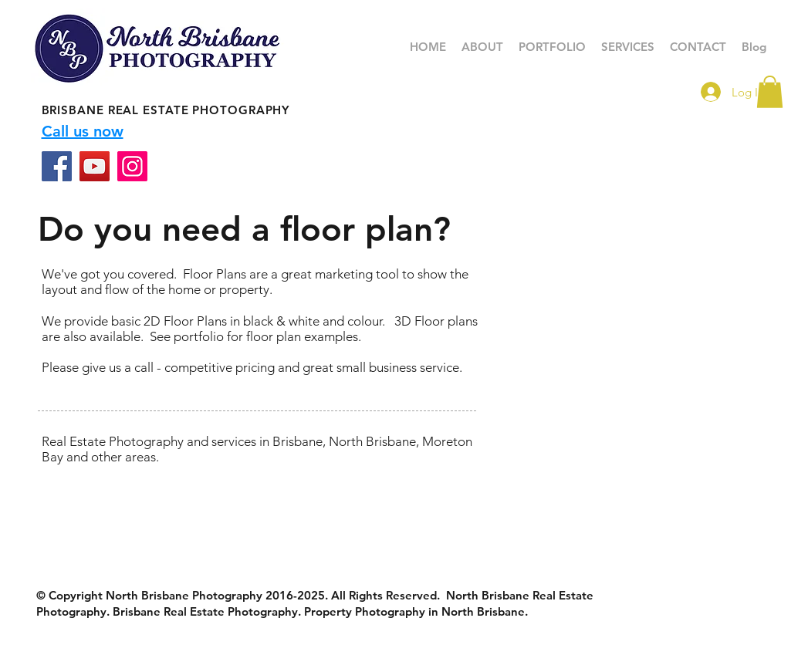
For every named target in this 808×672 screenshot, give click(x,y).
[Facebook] (57, 166)
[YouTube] (95, 166)
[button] (552, 47)
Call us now (83, 131)
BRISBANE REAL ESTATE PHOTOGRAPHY (166, 110)
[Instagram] (132, 166)
